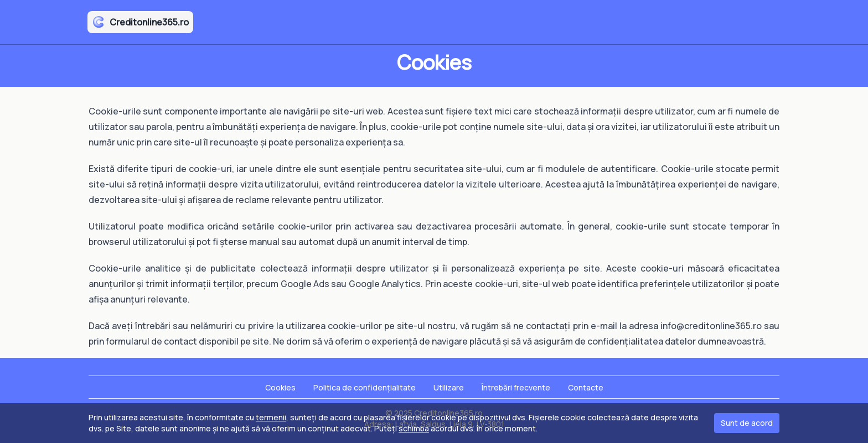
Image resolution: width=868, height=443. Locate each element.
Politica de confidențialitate (365, 387)
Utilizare (449, 387)
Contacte (586, 387)
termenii (271, 417)
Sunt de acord (747, 423)
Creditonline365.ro (140, 22)
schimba (414, 428)
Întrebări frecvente (516, 387)
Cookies (280, 387)
